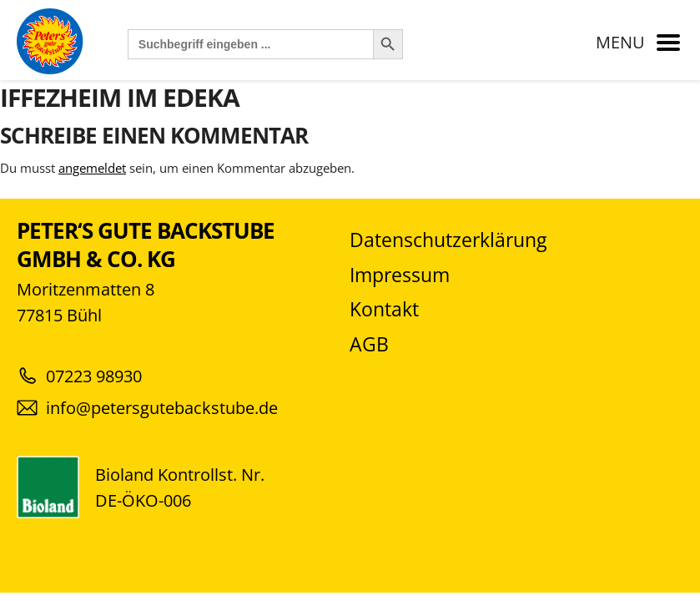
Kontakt (384, 309)
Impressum (400, 275)
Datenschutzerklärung (448, 240)
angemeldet (92, 168)
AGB (369, 344)
